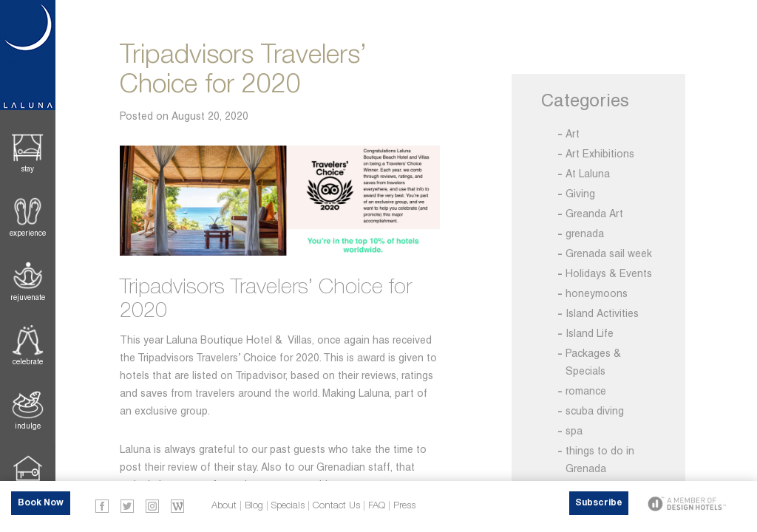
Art (573, 134)
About (224, 506)
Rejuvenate (28, 297)
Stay (28, 169)
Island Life (590, 333)
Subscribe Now (599, 507)
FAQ (377, 506)
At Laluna (588, 174)
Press (404, 506)
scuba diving (595, 411)
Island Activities (602, 313)
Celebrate (28, 362)
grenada (585, 233)
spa (574, 431)
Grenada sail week (609, 253)
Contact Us (336, 506)
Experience (28, 233)
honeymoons (597, 293)
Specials (288, 506)
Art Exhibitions (600, 154)
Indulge (28, 426)
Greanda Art (594, 214)
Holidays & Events (609, 273)
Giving (580, 194)
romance (586, 391)
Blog (254, 506)
